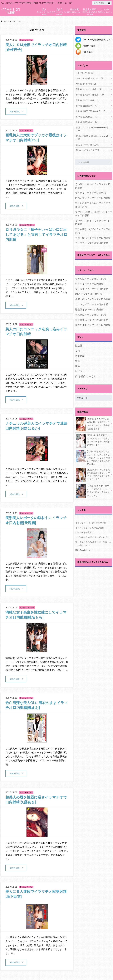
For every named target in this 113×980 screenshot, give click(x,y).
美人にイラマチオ (87, 145)
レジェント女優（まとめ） (90, 78)
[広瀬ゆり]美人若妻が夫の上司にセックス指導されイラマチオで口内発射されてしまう (93, 441)
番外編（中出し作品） (87, 100)
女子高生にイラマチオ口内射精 (92, 320)
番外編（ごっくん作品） (89, 89)
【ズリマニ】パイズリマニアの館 (91, 523)
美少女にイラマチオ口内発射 (59, 12)
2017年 (13, 21)
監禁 (78, 361)
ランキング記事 (85, 73)
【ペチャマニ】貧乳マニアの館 (90, 528)
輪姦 (78, 366)
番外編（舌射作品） (86, 117)
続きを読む (15, 111)
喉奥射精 (80, 356)
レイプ (79, 371)
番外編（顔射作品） (86, 122)
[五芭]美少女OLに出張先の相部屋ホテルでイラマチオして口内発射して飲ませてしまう (93, 475)
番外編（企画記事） (86, 106)
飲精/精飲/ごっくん (85, 376)
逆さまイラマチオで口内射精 (90, 193)
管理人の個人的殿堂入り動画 (90, 12)
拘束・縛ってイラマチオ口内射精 (93, 238)
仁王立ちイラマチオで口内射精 (92, 243)
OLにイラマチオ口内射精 (89, 294)
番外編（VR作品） (86, 84)
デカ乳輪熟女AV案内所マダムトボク (92, 537)
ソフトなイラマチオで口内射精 (92, 304)
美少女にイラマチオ (88, 150)
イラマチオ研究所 (83, 532)
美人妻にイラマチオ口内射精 (90, 315)
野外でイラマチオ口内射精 (89, 284)
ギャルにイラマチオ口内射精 (90, 279)
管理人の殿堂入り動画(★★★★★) (92, 138)
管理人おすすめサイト (105, 12)
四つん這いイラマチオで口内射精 (93, 198)
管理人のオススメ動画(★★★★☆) (92, 129)
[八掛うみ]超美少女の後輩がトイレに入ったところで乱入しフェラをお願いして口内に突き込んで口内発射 (93, 458)
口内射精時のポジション (75, 12)
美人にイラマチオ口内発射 (44, 12)
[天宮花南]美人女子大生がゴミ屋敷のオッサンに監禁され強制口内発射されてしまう (93, 491)
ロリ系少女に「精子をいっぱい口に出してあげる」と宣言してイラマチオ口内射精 (36, 234)
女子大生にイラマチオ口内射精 (92, 289)
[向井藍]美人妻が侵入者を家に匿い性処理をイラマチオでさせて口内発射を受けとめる (93, 424)
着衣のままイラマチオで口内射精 (93, 325)
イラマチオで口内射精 (11, 11)
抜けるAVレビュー (84, 550)
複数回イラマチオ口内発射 (89, 309)
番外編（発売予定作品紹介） (91, 111)
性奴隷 (79, 345)
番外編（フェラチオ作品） (90, 95)
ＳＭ (78, 351)
